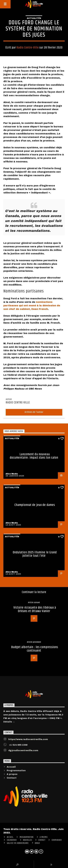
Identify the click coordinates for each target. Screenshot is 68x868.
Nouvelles (27, 840)
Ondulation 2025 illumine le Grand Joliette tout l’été (35, 554)
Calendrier (12, 840)
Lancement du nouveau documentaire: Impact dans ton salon (34, 456)
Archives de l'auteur (34, 412)
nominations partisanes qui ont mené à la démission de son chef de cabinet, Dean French (32, 306)
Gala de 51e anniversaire (18, 843)
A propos (12, 774)
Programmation (16, 771)
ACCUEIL (10, 837)
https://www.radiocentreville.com (28, 739)
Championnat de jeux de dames (35, 505)
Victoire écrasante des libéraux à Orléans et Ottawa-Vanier (35, 609)
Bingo (37, 843)
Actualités (34, 18)
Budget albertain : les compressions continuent (35, 649)
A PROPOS (44, 837)
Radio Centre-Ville (28, 48)
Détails (9, 722)
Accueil (11, 767)
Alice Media (12, 474)
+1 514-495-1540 (18, 745)
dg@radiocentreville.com (23, 750)
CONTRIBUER (57, 840)
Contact (12, 778)
